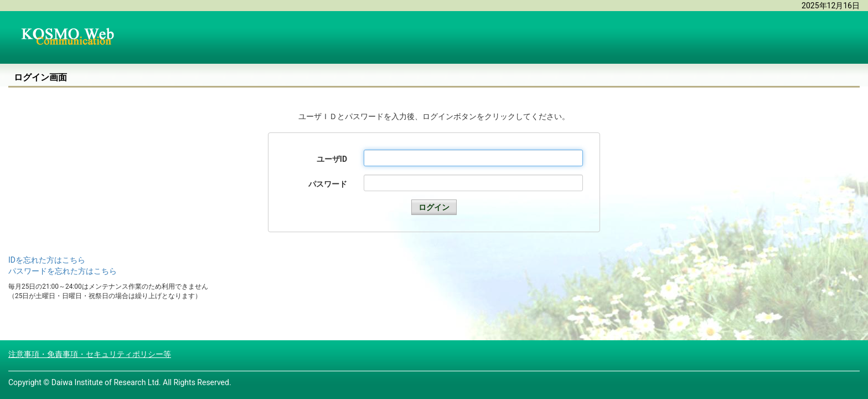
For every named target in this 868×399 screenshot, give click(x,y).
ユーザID (332, 159)
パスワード (328, 184)
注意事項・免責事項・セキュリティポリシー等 (90, 354)
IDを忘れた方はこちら (47, 260)
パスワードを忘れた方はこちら (63, 271)
